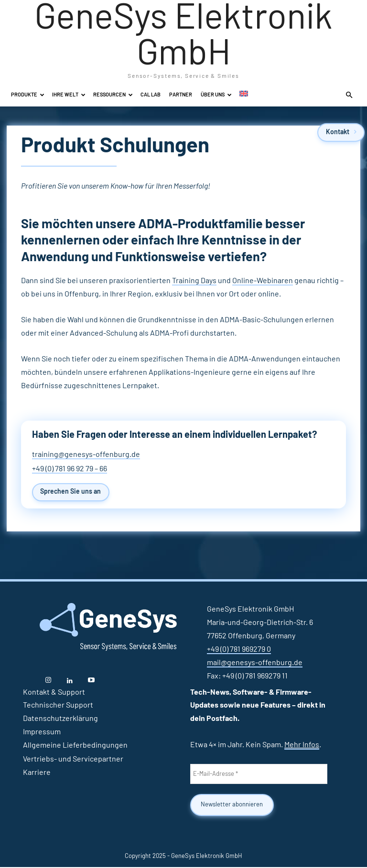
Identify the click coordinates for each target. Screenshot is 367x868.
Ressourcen (113, 95)
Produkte (28, 95)
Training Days (194, 281)
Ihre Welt (69, 95)
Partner (181, 95)
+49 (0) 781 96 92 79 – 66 (70, 469)
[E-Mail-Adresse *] (259, 775)
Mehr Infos (302, 745)
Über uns (216, 95)
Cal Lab (151, 95)
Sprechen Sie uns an (72, 492)
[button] (349, 95)
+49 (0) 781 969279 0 (239, 650)
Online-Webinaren (263, 281)
